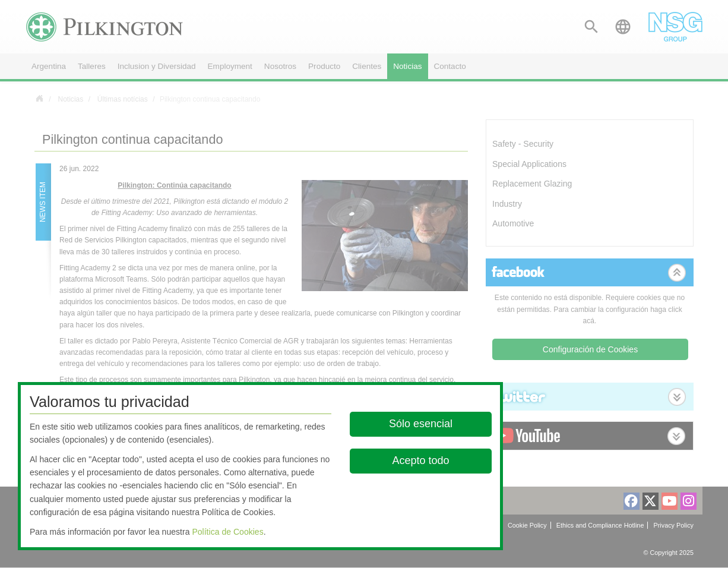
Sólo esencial (421, 424)
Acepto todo (421, 460)
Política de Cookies (227, 532)
